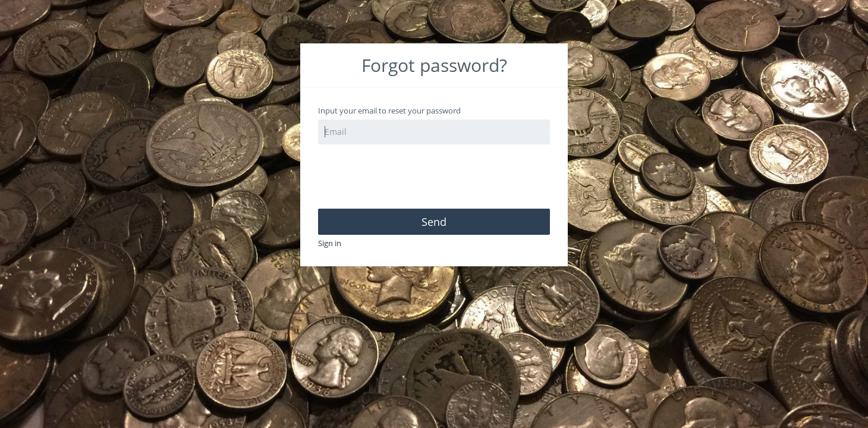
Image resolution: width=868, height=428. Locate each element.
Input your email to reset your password (389, 111)
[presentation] (408, 177)
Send (434, 222)
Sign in (330, 243)
